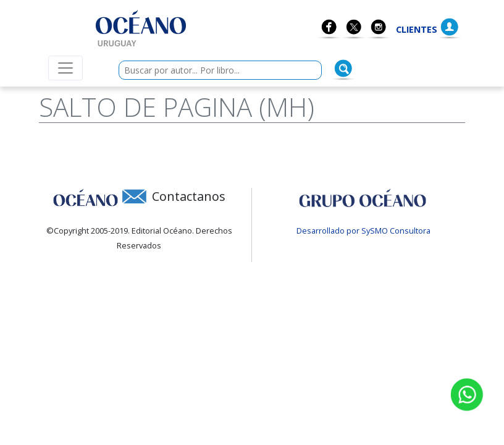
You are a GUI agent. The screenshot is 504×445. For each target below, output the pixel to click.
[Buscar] (343, 69)
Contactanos (189, 196)
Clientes (417, 29)
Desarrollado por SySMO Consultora (363, 231)
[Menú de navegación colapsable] (65, 68)
